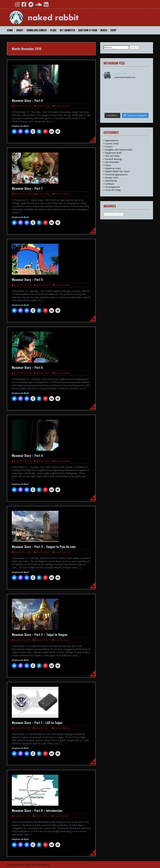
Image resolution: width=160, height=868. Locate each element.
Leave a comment (63, 106)
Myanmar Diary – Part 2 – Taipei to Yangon (40, 635)
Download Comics (37, 30)
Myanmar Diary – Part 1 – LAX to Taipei (37, 723)
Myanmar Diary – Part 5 (27, 280)
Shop (113, 30)
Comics (109, 147)
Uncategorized (112, 187)
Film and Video (113, 156)
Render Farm (112, 178)
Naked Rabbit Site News (117, 171)
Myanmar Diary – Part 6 (27, 367)
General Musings (114, 159)
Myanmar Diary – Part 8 (27, 100)
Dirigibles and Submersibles (119, 150)
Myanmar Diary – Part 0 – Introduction (37, 810)
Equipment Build (113, 153)
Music (104, 30)
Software (110, 184)
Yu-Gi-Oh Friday (113, 190)
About (20, 30)
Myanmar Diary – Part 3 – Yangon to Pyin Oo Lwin (44, 547)
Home (10, 30)
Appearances (112, 140)
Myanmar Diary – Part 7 (27, 188)
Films (53, 30)
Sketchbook (111, 181)
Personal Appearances (116, 174)
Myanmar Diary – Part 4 (27, 455)
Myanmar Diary (43, 106)
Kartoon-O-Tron (88, 30)
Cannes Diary (112, 143)
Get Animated (67, 30)
